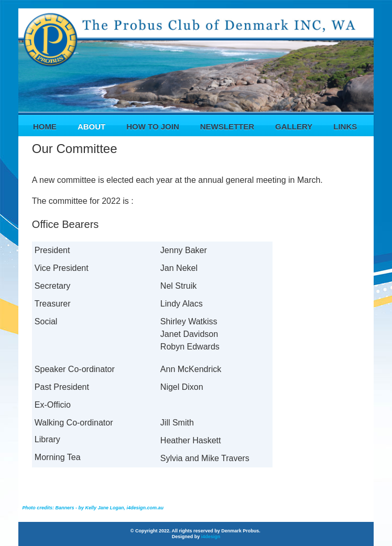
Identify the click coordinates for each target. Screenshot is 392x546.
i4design (211, 537)
